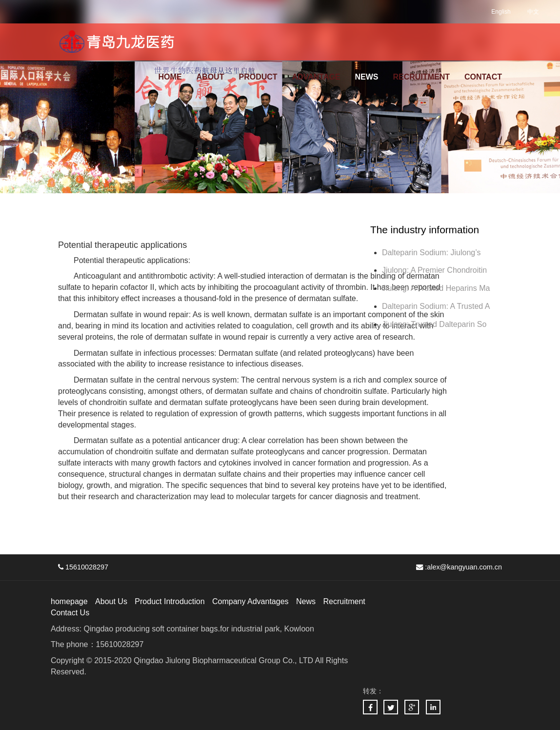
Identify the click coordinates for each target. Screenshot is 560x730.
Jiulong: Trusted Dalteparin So (434, 324)
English (501, 12)
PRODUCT (258, 77)
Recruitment (344, 601)
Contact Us (70, 613)
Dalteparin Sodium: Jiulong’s (432, 253)
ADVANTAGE (316, 77)
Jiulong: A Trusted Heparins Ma (436, 288)
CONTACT (483, 77)
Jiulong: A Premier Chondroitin (434, 270)
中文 (533, 12)
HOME (170, 77)
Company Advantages (250, 601)
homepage (69, 601)
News (306, 601)
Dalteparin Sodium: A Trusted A (436, 306)
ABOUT (210, 77)
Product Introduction (170, 601)
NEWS (367, 77)
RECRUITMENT (421, 77)
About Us (111, 601)
